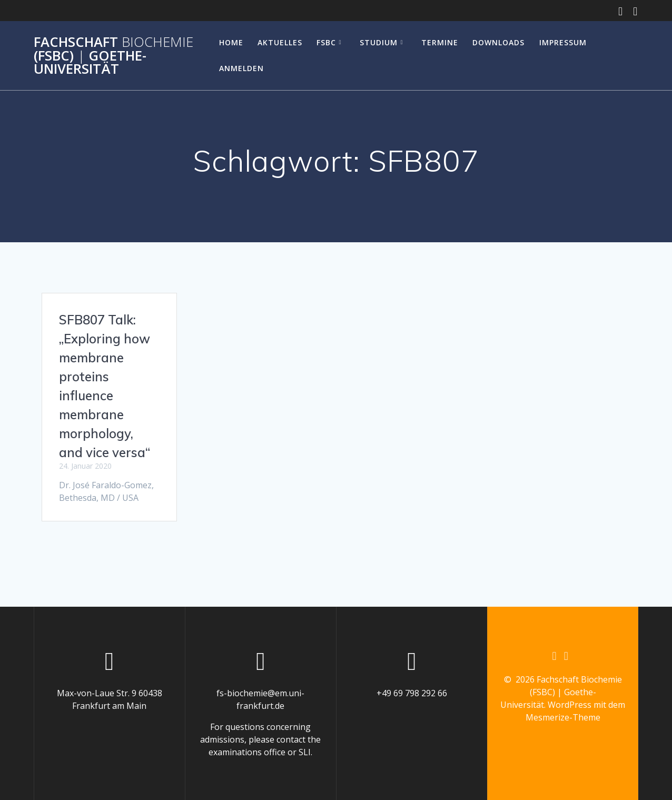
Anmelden (241, 68)
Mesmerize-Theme (563, 717)
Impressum (563, 42)
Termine (440, 42)
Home (231, 42)
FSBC (326, 42)
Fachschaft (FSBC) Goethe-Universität (113, 56)
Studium (379, 42)
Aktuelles (280, 42)
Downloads (498, 42)
